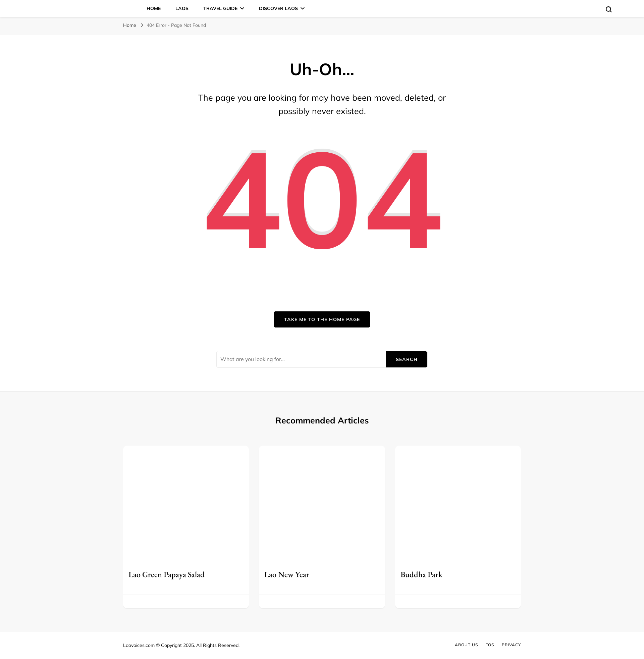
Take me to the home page (322, 319)
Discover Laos (278, 8)
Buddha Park (421, 574)
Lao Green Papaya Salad (167, 574)
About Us (466, 645)
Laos (182, 8)
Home (154, 8)
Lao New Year (287, 574)
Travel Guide (220, 8)
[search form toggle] (609, 9)
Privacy (511, 645)
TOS (490, 645)
